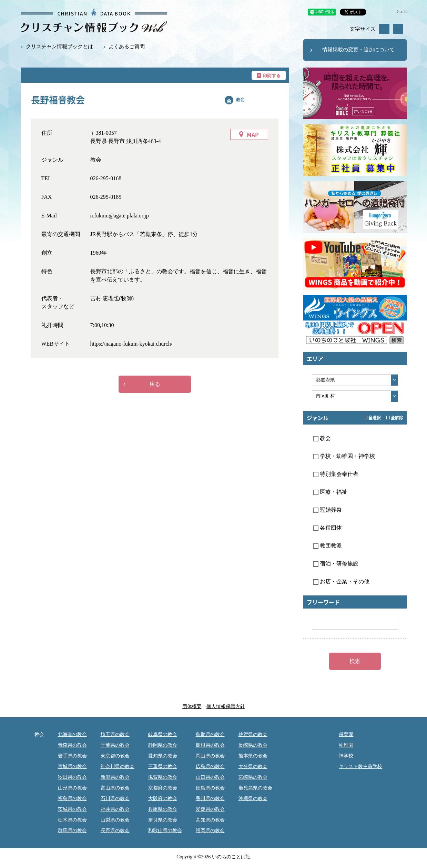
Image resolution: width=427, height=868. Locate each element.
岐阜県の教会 (163, 734)
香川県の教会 (210, 799)
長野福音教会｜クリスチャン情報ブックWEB (94, 21)
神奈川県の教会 (118, 767)
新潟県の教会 (115, 777)
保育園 (346, 734)
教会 (240, 100)
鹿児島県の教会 (255, 788)
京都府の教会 (163, 788)
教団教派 (327, 546)
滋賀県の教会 (163, 777)
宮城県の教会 (72, 767)
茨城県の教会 (72, 809)
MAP (253, 134)
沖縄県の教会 (253, 799)
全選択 (372, 418)
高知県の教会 (210, 820)
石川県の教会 (115, 799)
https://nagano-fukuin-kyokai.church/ (131, 344)
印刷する (272, 75)
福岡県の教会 (210, 831)
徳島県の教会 (210, 788)
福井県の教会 (115, 809)
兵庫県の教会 (163, 809)
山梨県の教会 (115, 820)
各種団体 (327, 528)
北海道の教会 (72, 734)
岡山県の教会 (210, 756)
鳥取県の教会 (210, 734)
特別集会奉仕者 (336, 474)
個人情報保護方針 (226, 707)
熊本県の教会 (253, 756)
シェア (401, 11)
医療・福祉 (330, 492)
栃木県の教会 (72, 820)
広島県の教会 (210, 767)
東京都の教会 (115, 756)
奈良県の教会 (163, 820)
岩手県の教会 (72, 756)
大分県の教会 (253, 767)
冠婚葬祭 (327, 510)
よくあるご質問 (127, 47)
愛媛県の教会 (210, 809)
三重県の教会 (163, 767)
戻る (155, 384)
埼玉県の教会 (115, 734)
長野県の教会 (115, 831)
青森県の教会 (72, 745)
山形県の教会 (72, 788)
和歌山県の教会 (165, 831)
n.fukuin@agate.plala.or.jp (120, 216)
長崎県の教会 (253, 745)
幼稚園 (346, 745)
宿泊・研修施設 (336, 564)
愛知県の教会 (163, 756)
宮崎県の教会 (253, 777)
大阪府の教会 (163, 799)
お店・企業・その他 (341, 581)
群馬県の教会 (72, 831)
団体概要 (192, 707)
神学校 (346, 756)
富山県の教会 (115, 788)
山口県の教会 (210, 777)
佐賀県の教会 (253, 734)
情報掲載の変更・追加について (358, 50)
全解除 (395, 418)
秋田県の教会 (72, 777)
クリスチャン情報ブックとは (59, 47)
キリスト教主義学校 (360, 767)
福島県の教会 (72, 799)
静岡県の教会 (163, 745)
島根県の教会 (210, 745)
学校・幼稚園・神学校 (344, 456)
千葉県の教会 (115, 745)
